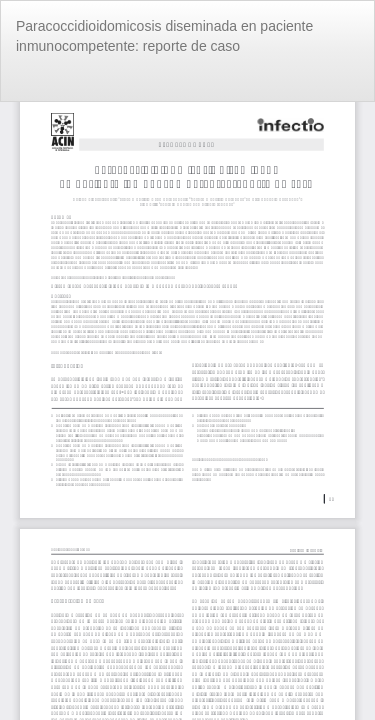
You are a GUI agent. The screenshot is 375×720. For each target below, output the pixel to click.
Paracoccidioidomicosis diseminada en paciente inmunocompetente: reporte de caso (164, 36)
